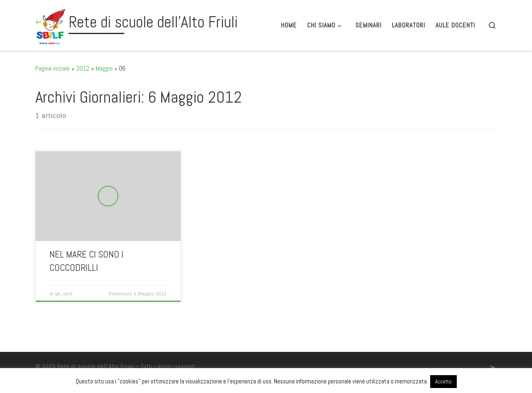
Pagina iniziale (53, 68)
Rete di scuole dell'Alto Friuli (96, 366)
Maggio (104, 68)
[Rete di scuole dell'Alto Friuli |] (50, 24)
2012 (83, 68)
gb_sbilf (64, 294)
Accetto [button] (443, 382)
